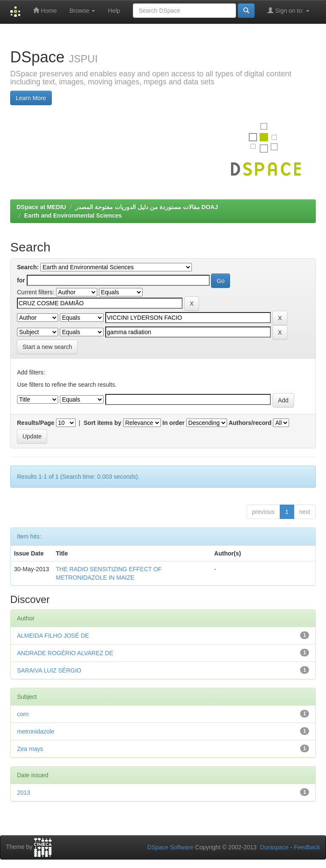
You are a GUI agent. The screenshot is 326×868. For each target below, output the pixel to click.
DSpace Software (170, 847)
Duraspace (274, 847)
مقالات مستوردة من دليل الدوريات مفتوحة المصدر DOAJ (146, 207)
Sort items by (103, 423)
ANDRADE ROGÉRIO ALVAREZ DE (65, 653)
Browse (83, 11)
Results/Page (36, 423)
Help (114, 11)
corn (23, 714)
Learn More (31, 98)
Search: (28, 267)
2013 (24, 793)
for (21, 280)
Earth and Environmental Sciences (73, 215)
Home (45, 10)
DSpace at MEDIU (41, 207)
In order (174, 423)
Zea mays (30, 749)
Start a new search (47, 347)
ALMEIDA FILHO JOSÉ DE (53, 636)
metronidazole (36, 731)
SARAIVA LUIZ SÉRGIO (49, 670)
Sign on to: (288, 10)
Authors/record (250, 423)
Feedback (307, 847)
